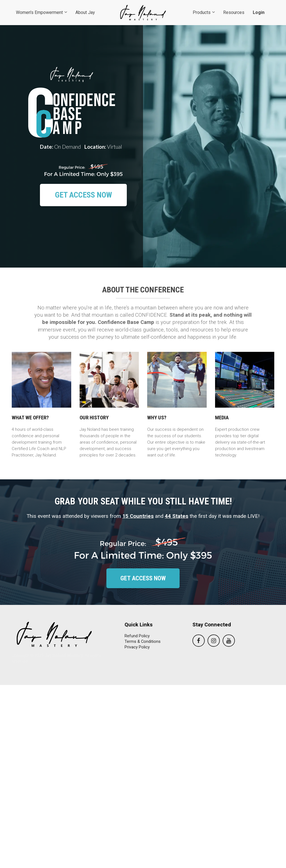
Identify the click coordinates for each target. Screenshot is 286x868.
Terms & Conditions (143, 641)
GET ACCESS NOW (84, 195)
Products (202, 12)
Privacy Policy (137, 647)
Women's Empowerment (39, 12)
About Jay (85, 12)
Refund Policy (137, 636)
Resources (234, 12)
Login (259, 12)
